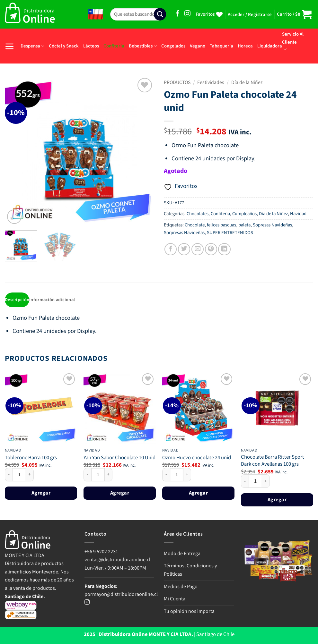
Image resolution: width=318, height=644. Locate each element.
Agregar (41, 493)
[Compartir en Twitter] (184, 249)
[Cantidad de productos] (19, 475)
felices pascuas (221, 225)
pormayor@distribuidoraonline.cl (121, 595)
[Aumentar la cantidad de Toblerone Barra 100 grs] (30, 475)
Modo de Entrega (182, 554)
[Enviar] (160, 14)
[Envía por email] (198, 249)
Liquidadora (270, 46)
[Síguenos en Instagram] (187, 14)
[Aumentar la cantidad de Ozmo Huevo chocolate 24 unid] (187, 475)
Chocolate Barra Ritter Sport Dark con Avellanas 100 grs (273, 461)
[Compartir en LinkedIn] (224, 249)
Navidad (298, 214)
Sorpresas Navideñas (184, 233)
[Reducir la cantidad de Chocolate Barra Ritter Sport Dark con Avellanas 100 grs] (245, 481)
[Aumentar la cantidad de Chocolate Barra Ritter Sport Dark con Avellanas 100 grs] (266, 481)
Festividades (211, 82)
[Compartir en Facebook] (171, 249)
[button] (250, 15)
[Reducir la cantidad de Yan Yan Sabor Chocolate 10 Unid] (87, 475)
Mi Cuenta (175, 599)
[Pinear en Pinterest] (211, 249)
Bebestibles (143, 46)
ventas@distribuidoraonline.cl (118, 560)
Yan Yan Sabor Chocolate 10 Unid (119, 458)
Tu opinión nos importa (189, 612)
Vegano (198, 46)
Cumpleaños (244, 214)
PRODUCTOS (177, 82)
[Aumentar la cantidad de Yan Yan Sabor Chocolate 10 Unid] (109, 475)
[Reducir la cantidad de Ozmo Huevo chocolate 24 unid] (166, 475)
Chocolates (198, 214)
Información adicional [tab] (53, 300)
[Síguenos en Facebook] (178, 14)
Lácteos (91, 46)
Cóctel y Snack (64, 46)
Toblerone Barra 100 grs (31, 458)
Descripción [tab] (17, 300)
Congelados (173, 46)
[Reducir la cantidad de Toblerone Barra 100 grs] (9, 475)
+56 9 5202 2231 (101, 552)
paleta (244, 225)
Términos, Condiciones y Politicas (190, 570)
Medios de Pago (181, 587)
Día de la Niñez (247, 82)
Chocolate (195, 225)
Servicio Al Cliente (293, 42)
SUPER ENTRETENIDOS (230, 233)
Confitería (114, 46)
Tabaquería (221, 46)
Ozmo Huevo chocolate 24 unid (197, 458)
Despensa (32, 46)
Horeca (245, 46)
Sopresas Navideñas (272, 225)
